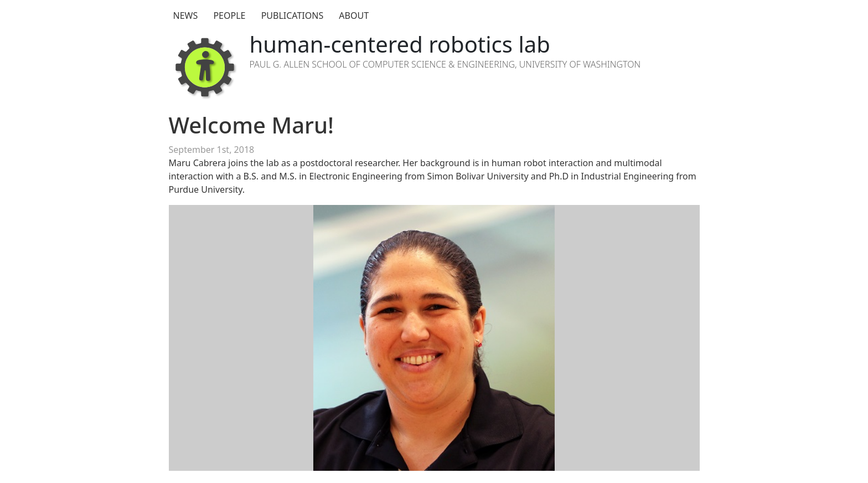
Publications (293, 16)
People (229, 16)
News (186, 16)
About (354, 16)
